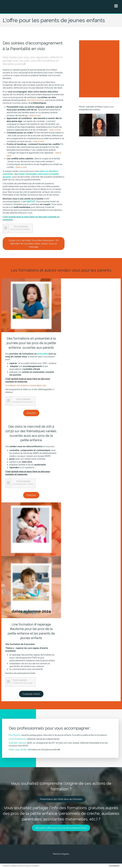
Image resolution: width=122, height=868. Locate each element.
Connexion (114, 865)
